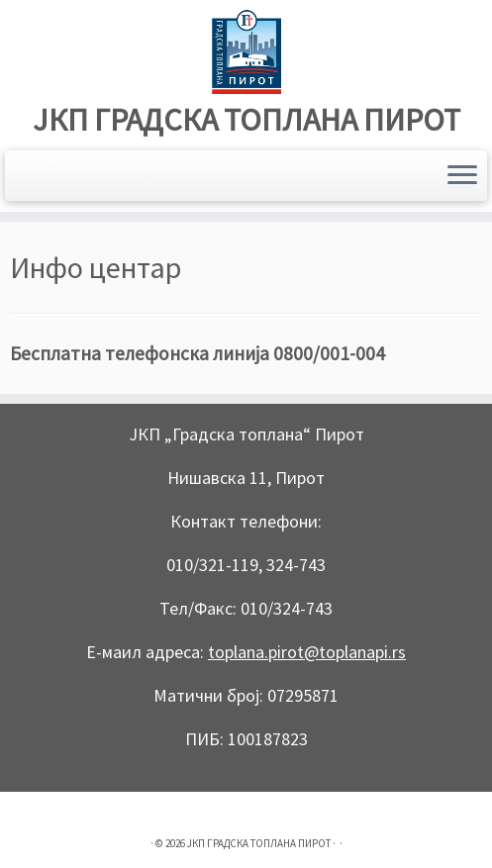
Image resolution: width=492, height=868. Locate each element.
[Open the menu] (462, 176)
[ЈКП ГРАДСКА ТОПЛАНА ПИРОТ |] (246, 52)
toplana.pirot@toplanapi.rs (307, 652)
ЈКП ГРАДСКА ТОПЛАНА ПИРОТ (246, 120)
